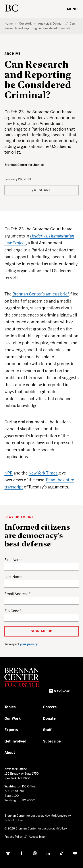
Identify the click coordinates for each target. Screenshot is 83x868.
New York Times (43, 473)
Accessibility (37, 837)
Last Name (13, 577)
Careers (50, 707)
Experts (11, 730)
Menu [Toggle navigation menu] (72, 9)
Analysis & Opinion (51, 24)
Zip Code (12, 611)
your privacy (29, 644)
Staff (47, 730)
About (10, 753)
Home (9, 24)
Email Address (16, 594)
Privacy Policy (14, 837)
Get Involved (15, 741)
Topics (10, 707)
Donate (49, 719)
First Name (14, 560)
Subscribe (52, 741)
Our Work (25, 24)
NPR (9, 473)
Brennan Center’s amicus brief (41, 294)
